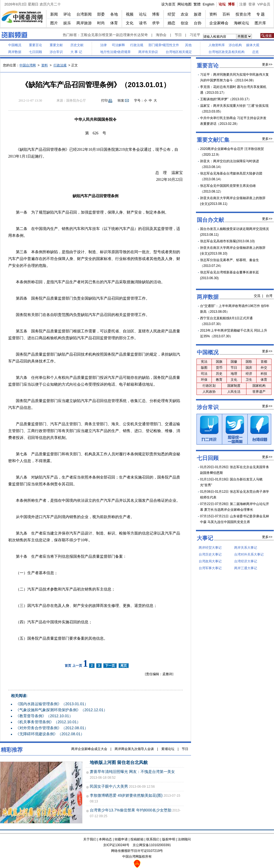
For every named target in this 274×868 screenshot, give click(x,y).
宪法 (204, 362)
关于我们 (90, 839)
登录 (252, 4)
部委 (101, 14)
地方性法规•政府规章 (115, 52)
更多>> (267, 64)
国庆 (249, 368)
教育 (219, 380)
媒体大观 (253, 45)
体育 (114, 23)
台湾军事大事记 (210, 568)
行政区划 (209, 386)
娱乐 (67, 23)
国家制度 (234, 386)
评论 (67, 14)
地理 (234, 374)
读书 (143, 23)
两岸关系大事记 (246, 548)
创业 (184, 23)
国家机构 (259, 386)
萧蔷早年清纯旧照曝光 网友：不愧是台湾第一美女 (132, 772)
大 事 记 (76, 52)
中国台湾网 (28, 65)
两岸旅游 (84, 23)
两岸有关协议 (148, 52)
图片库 (260, 23)
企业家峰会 (219, 23)
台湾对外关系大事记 (249, 554)
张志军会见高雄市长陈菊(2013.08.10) (227, 241)
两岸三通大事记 (246, 568)
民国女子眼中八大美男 (109, 786)
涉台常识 (56, 52)
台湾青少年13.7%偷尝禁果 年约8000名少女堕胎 (131, 810)
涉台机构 (235, 45)
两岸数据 (15, 52)
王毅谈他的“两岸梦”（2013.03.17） (226, 99)
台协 (198, 23)
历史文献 (77, 45)
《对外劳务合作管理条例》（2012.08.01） (52, 728)
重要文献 (56, 45)
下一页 (110, 666)
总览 (255, 52)
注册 (243, 4)
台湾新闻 (84, 14)
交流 (257, 296)
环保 (204, 380)
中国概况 (15, 45)
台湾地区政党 (218, 52)
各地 (114, 14)
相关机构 (238, 52)
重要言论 (35, 45)
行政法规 (137, 45)
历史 (219, 374)
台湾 (269, 296)
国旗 (219, 362)
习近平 (195, 35)
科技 (264, 374)
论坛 (222, 4)
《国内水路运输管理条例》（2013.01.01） (52, 704)
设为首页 (168, 4)
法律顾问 (184, 839)
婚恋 (171, 23)
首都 (264, 362)
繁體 (197, 4)
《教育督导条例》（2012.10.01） (44, 716)
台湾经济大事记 (246, 561)
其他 (188, 45)
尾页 (124, 666)
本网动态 (105, 839)
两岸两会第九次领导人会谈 (134, 749)
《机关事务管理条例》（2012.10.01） (48, 722)
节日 (178, 35)
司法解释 (118, 45)
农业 (184, 14)
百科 (226, 14)
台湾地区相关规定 (179, 52)
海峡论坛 (242, 23)
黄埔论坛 (168, 749)
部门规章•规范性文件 (164, 45)
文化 (130, 23)
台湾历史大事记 (210, 554)
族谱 (198, 14)
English (209, 4)
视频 (130, 14)
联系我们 (153, 839)
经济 (249, 374)
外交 (264, 368)
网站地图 (184, 4)
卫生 (249, 380)
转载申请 (121, 839)
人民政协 (209, 392)
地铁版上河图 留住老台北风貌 (119, 762)
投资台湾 (243, 14)
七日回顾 (35, 52)
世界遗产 (259, 392)
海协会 (161, 35)
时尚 (101, 23)
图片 (54, 23)
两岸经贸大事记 (210, 548)
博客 (231, 4)
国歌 (249, 362)
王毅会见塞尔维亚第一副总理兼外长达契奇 (114, 35)
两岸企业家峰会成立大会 (89, 749)
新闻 (54, 14)
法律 (103, 45)
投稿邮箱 (137, 839)
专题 (261, 14)
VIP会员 (264, 4)
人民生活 (234, 392)
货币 (219, 368)
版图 (204, 368)
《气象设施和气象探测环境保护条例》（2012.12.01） (61, 710)
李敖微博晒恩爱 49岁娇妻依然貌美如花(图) (126, 795)
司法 (204, 374)
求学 (156, 23)
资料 (213, 14)
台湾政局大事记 (210, 561)
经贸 (171, 14)
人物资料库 (217, 45)
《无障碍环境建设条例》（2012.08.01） (50, 734)
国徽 (234, 362)
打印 (105, 101)
